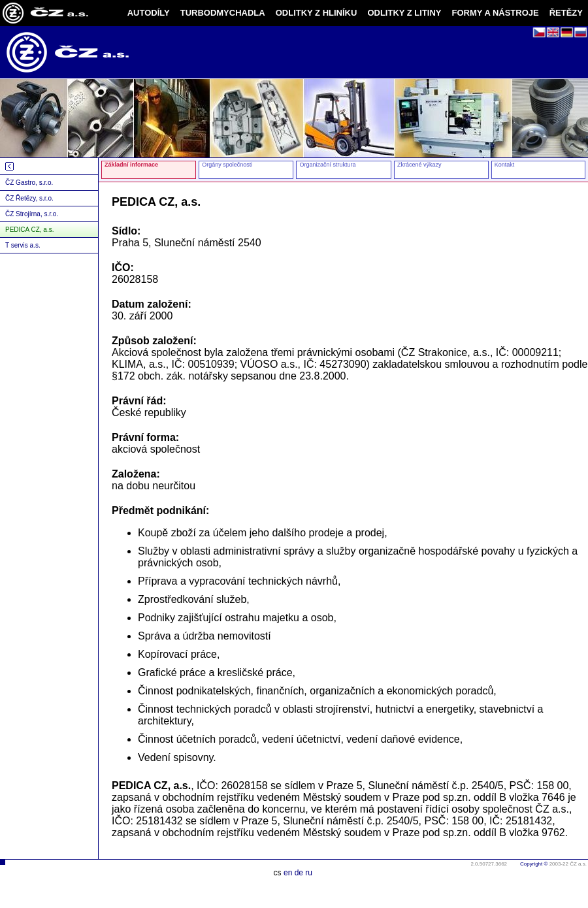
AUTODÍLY (149, 13)
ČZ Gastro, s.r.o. (29, 183)
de (299, 873)
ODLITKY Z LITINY (404, 13)
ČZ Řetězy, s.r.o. (29, 198)
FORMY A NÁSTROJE (496, 13)
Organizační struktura (327, 165)
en (288, 873)
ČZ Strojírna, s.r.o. (32, 214)
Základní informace (131, 165)
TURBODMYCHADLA (223, 13)
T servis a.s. (23, 245)
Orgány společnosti (227, 165)
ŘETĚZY (566, 13)
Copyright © (534, 864)
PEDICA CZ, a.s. (29, 230)
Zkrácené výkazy (419, 165)
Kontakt (505, 165)
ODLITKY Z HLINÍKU (317, 13)
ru (309, 873)
